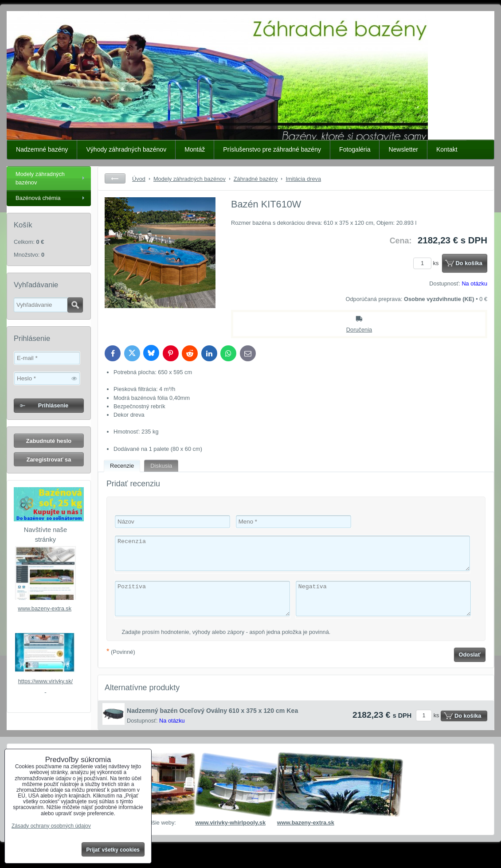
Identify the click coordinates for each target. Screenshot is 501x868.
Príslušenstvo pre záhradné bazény (272, 149)
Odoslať (470, 655)
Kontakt (447, 149)
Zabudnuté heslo (49, 441)
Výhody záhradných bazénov (126, 149)
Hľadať (75, 305)
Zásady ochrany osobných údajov (51, 826)
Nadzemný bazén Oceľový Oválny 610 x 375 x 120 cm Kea (212, 711)
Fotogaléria (355, 149)
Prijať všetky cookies (113, 850)
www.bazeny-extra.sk (45, 608)
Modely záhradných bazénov (40, 178)
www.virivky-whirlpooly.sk (230, 823)
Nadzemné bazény (42, 149)
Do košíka (469, 263)
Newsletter (403, 149)
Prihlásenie (53, 405)
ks (427, 263)
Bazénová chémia (38, 198)
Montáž (195, 149)
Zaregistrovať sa (49, 459)
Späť (115, 178)
